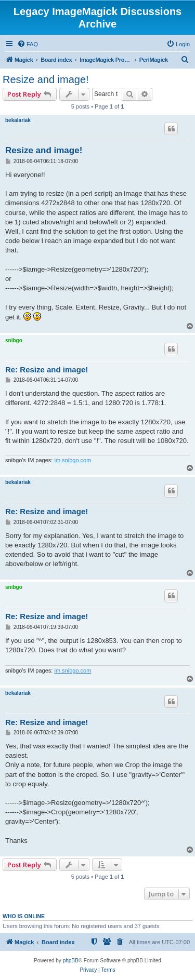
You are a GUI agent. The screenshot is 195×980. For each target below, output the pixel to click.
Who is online (24, 916)
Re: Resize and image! (47, 370)
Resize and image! (46, 79)
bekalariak (18, 120)
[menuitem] (28, 44)
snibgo (14, 340)
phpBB (71, 961)
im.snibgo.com (73, 460)
